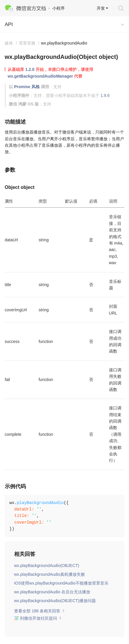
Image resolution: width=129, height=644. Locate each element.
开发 (101, 8)
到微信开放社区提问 (38, 618)
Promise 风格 (27, 87)
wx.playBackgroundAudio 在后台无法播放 (52, 592)
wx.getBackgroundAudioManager (40, 76)
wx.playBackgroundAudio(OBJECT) (47, 566)
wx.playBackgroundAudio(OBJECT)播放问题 (55, 601)
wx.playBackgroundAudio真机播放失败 (50, 574)
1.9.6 (105, 95)
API (9, 24)
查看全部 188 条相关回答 (40, 611)
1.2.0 (30, 69)
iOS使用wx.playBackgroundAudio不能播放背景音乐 (61, 583)
